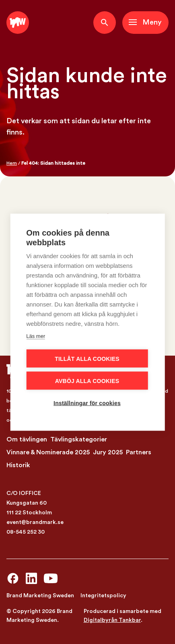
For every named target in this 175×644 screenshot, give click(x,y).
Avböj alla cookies (87, 381)
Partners (139, 452)
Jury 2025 (108, 452)
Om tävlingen (27, 439)
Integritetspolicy (103, 596)
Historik (18, 465)
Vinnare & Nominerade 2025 (48, 452)
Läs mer (36, 336)
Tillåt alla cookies (87, 358)
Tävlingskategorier (79, 439)
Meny (152, 22)
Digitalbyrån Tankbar (112, 620)
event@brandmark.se (35, 522)
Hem (12, 163)
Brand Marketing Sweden (40, 596)
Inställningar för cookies (87, 403)
